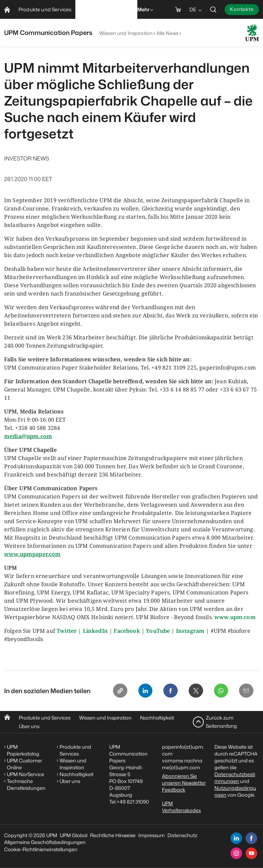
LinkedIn (95, 631)
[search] (213, 9)
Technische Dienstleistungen (26, 785)
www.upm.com (235, 617)
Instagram (190, 631)
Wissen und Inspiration (126, 33)
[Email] (246, 691)
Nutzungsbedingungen (235, 791)
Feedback (174, 790)
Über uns (29, 726)
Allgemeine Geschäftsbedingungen (45, 842)
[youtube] (251, 853)
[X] (194, 691)
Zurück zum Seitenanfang (221, 722)
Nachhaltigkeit (157, 718)
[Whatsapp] (220, 691)
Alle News (167, 33)
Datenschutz (182, 835)
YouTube (158, 631)
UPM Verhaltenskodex (181, 807)
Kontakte (242, 9)
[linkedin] (236, 838)
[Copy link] (116, 691)
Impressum (152, 835)
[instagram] (236, 853)
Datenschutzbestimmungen (235, 778)
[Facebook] (168, 691)
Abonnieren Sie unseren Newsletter (184, 779)
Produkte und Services (45, 718)
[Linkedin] (142, 691)
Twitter (67, 631)
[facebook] (251, 838)
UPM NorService (26, 774)
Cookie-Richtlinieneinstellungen (41, 849)
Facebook (127, 631)
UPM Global (74, 835)
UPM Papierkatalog (23, 750)
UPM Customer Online (24, 764)
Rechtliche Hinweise (113, 835)
